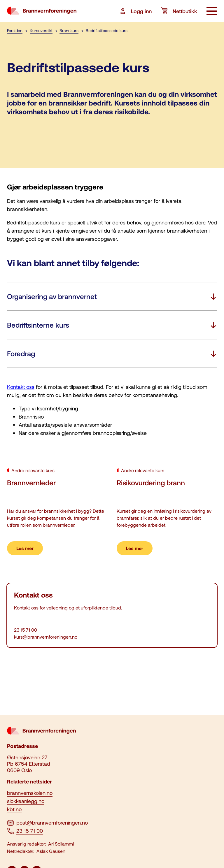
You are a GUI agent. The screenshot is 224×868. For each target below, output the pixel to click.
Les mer (25, 548)
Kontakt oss (21, 387)
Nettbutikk (179, 11)
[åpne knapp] (212, 12)
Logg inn (135, 11)
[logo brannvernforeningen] (42, 11)
